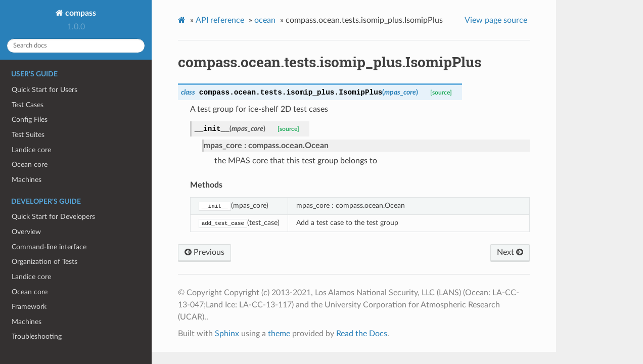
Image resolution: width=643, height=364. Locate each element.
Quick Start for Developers (53, 217)
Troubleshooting (37, 336)
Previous (204, 252)
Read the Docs (362, 334)
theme (279, 334)
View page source (496, 20)
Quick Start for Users (44, 90)
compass (80, 13)
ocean (265, 20)
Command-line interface (49, 247)
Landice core (31, 150)
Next (510, 252)
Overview (26, 232)
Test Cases (28, 105)
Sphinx (227, 334)
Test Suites (28, 135)
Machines (27, 180)
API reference (220, 20)
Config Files (30, 120)
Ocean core (30, 165)
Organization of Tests (44, 262)
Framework (29, 307)
